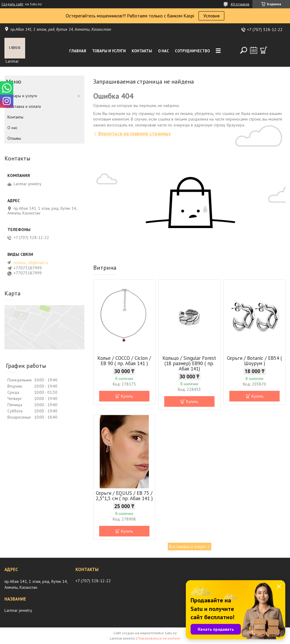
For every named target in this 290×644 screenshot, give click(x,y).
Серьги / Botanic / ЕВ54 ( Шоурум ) (254, 361)
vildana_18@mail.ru (31, 263)
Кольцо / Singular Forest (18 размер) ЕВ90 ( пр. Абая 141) (189, 363)
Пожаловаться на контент (159, 638)
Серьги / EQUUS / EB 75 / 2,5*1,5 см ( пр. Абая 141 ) (124, 496)
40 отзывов (240, 4)
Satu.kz (171, 633)
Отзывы (14, 138)
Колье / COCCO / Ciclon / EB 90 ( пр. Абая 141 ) (124, 361)
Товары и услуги (109, 51)
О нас (163, 51)
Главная (78, 51)
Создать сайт (12, 4)
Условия (211, 16)
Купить (127, 396)
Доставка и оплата (24, 106)
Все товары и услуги (187, 547)
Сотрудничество (192, 51)
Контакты (142, 51)
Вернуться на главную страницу (134, 134)
